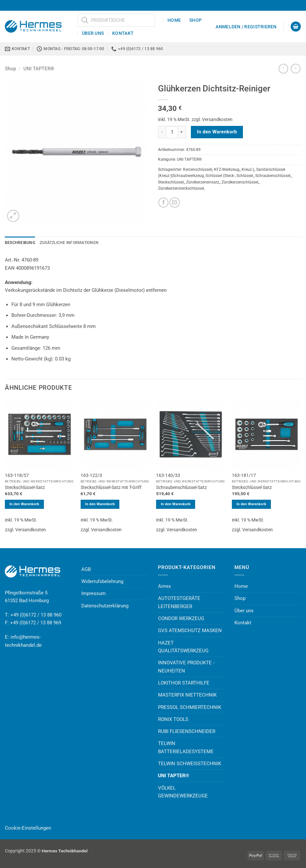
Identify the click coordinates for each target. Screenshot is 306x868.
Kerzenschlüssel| (198, 170)
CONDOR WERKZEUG (181, 618)
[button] (246, 27)
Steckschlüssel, (171, 182)
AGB (86, 569)
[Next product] (283, 69)
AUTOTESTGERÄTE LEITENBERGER (179, 602)
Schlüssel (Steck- (220, 176)
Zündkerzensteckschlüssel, (181, 188)
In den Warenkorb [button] (24, 504)
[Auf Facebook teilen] (163, 203)
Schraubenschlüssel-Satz (181, 487)
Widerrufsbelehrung (102, 581)
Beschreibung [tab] (20, 243)
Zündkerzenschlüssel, (240, 182)
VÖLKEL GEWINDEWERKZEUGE (183, 792)
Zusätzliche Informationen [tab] (69, 243)
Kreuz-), (248, 170)
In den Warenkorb (217, 132)
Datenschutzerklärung (105, 606)
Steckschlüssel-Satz (25, 487)
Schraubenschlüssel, (273, 176)
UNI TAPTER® (39, 69)
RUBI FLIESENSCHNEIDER (187, 731)
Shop (195, 20)
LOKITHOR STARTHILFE (184, 683)
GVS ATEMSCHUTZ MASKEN (190, 631)
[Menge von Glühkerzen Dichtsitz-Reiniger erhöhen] (182, 132)
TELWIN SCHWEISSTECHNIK (190, 764)
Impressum (93, 593)
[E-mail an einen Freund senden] (174, 203)
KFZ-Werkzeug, (227, 170)
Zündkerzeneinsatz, (203, 182)
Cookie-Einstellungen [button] (28, 828)
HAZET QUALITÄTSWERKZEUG (183, 647)
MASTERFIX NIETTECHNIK (187, 695)
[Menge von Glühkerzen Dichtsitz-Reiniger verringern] (162, 132)
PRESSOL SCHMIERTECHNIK (190, 707)
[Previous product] (295, 69)
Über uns (93, 33)
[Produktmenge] (172, 132)
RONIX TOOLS (173, 719)
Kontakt (123, 33)
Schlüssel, (245, 176)
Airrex (164, 586)
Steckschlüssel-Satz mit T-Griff (111, 487)
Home (174, 20)
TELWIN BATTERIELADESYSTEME (186, 747)
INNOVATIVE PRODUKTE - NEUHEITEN (186, 667)
